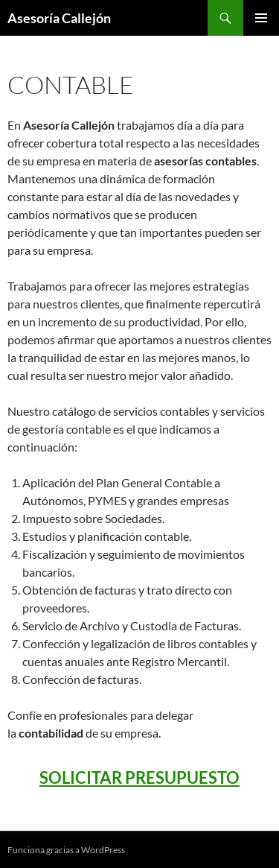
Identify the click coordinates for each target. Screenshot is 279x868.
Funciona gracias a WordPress (66, 850)
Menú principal (261, 18)
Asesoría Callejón (59, 18)
